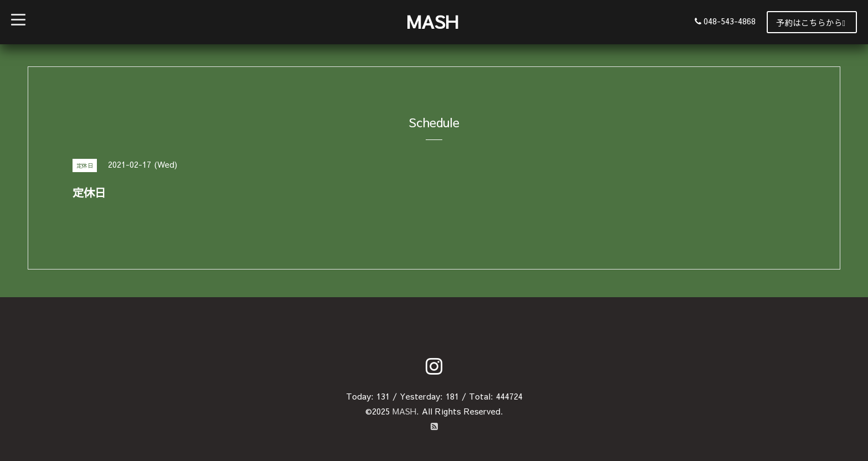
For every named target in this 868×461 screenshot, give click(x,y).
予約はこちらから (811, 22)
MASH (432, 21)
